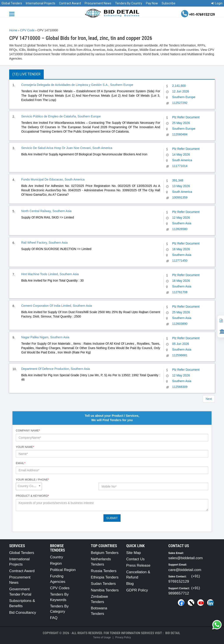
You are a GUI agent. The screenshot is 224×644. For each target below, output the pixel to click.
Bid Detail (173, 633)
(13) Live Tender (26, 74)
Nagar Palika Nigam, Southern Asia (45, 337)
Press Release (138, 565)
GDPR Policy (137, 590)
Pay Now (152, 3)
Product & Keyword (32, 496)
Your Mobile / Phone (32, 480)
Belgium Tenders (105, 553)
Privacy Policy (123, 637)
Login (217, 3)
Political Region (63, 570)
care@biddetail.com (185, 570)
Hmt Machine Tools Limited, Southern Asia (50, 274)
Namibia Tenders (105, 590)
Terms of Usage (102, 637)
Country (57, 557)
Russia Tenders (104, 571)
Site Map (134, 553)
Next (209, 399)
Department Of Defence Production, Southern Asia (56, 369)
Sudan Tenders (103, 584)
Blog (130, 584)
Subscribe (169, 3)
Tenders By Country (129, 3)
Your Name (25, 447)
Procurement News (98, 3)
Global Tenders (12, 3)
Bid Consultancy (23, 613)
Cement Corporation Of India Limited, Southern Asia (57, 306)
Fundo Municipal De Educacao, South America (53, 179)
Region (56, 563)
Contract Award (70, 3)
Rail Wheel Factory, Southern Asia (44, 243)
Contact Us (135, 559)
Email (21, 463)
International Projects (41, 3)
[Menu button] (13, 14)
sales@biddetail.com (186, 558)
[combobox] (29, 486)
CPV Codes (60, 588)
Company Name (28, 430)
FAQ (54, 618)
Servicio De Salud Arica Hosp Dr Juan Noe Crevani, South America (67, 148)
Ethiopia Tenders (105, 577)
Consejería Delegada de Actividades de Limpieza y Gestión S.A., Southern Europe (77, 85)
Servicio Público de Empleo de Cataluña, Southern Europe (61, 116)
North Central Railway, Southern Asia (46, 211)
